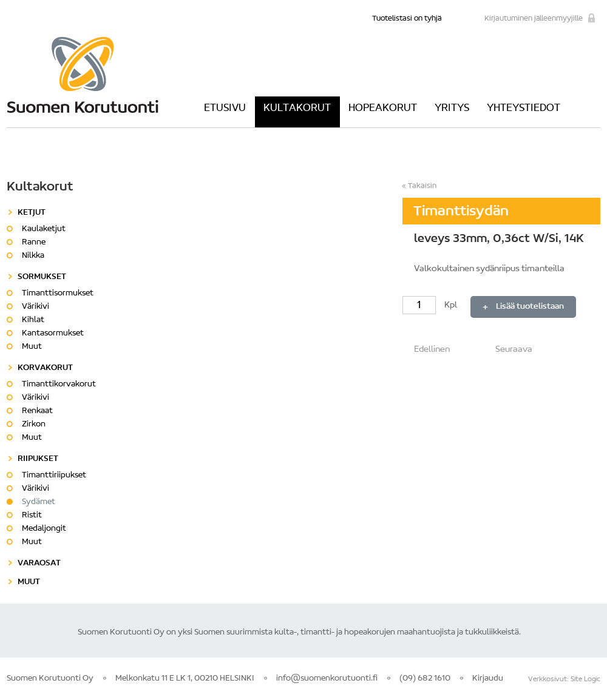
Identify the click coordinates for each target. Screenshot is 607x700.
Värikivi (36, 307)
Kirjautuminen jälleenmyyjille (534, 19)
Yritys (452, 109)
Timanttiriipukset (54, 476)
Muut (32, 347)
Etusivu (225, 109)
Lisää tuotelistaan (530, 307)
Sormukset (42, 277)
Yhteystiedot (524, 109)
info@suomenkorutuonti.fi (327, 679)
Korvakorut (45, 368)
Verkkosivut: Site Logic (564, 679)
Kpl (431, 305)
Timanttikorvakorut (59, 385)
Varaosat (39, 564)
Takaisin (422, 186)
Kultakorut (297, 109)
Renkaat (37, 411)
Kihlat (33, 320)
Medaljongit (44, 529)
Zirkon (34, 425)
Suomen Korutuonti (83, 75)
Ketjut (32, 213)
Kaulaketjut (44, 229)
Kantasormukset (53, 334)
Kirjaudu (488, 679)
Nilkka (33, 256)
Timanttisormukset (58, 294)
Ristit (32, 516)
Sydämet (39, 502)
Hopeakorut (383, 109)
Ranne (34, 243)
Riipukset (38, 459)
